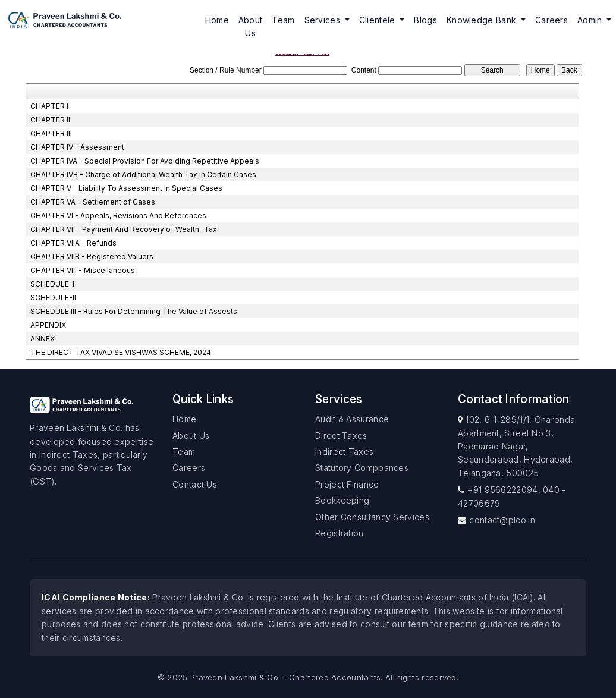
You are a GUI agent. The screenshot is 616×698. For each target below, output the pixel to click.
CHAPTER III (51, 133)
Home (217, 20)
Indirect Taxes (344, 452)
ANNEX (43, 339)
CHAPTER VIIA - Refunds (73, 243)
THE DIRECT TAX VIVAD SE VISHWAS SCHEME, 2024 (121, 352)
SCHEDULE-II (53, 298)
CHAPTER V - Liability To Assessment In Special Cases (126, 188)
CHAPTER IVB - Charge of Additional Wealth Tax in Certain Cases (143, 174)
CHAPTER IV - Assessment (77, 147)
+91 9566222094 (502, 490)
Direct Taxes (341, 436)
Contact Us (195, 484)
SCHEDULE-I (52, 284)
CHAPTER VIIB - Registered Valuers (92, 257)
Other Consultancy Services (372, 517)
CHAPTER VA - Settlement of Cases (93, 202)
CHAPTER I (49, 106)
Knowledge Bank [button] (483, 20)
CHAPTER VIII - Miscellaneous (83, 270)
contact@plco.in (502, 520)
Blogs (425, 20)
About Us (251, 26)
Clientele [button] (378, 20)
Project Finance (347, 484)
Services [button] (324, 20)
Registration (340, 533)
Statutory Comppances (362, 468)
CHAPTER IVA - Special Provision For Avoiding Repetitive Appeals (145, 161)
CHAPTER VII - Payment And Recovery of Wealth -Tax (124, 229)
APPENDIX (48, 325)
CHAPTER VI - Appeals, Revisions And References (118, 216)
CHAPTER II (50, 120)
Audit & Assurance (352, 419)
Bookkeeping (342, 500)
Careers (551, 20)
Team (283, 20)
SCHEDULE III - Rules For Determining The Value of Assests (134, 311)
